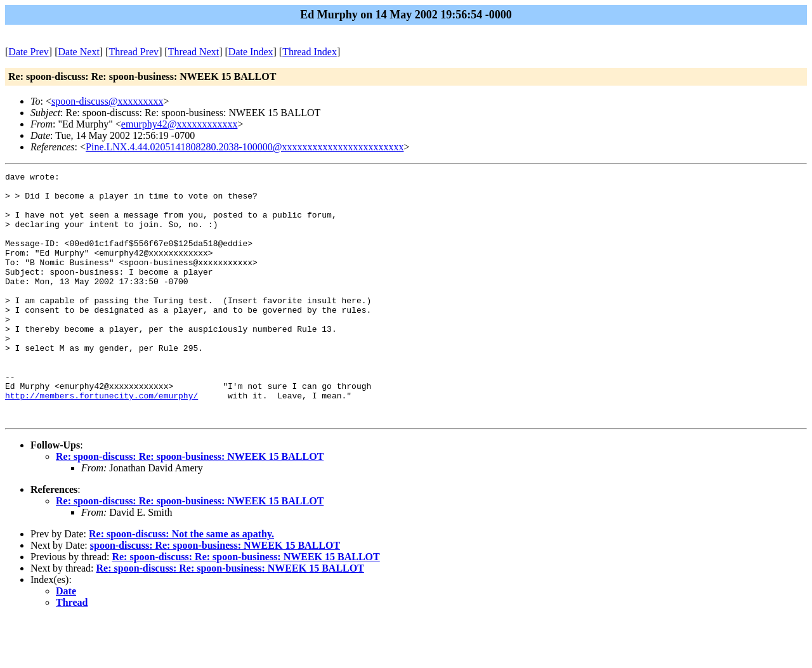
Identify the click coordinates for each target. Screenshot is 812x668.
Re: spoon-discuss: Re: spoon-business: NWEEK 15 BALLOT (190, 506)
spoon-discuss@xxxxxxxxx (108, 101)
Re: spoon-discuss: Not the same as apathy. (181, 583)
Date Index (251, 52)
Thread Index (310, 52)
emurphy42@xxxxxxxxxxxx (180, 124)
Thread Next (193, 52)
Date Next (79, 52)
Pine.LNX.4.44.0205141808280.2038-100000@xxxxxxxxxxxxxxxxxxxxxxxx (245, 147)
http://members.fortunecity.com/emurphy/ (101, 441)
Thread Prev (134, 52)
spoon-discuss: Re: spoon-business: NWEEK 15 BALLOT (215, 595)
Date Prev (29, 52)
